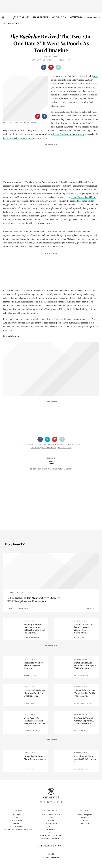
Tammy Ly (91, 87)
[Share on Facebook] (44, 67)
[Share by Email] (58, 67)
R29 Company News (51, 815)
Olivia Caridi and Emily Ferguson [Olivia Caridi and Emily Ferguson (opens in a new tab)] (38, 205)
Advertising (17, 821)
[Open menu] (3, 16)
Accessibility (51, 826)
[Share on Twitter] (47, 439)
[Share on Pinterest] (51, 67)
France (85, 821)
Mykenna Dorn (75, 87)
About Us (17, 815)
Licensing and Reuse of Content (17, 829)
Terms (51, 818)
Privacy (51, 821)
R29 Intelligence (17, 826)
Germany (85, 818)
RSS (51, 832)
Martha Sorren (51, 57)
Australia (85, 824)
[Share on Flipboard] (55, 439)
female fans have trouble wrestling (68, 134)
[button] (89, 20)
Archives (51, 829)
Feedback (17, 824)
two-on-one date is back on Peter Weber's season (74, 80)
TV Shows (35, 448)
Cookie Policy (51, 824)
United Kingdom (85, 815)
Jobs (17, 818)
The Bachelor (65, 448)
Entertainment (49, 448)
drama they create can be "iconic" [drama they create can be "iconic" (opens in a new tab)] (70, 119)
